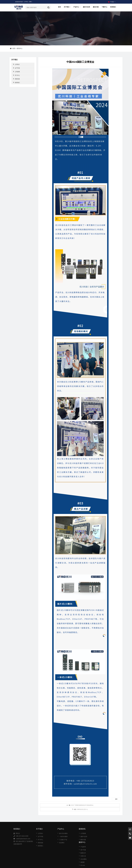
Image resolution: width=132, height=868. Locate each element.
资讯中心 (20, 48)
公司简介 (16, 64)
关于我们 (67, 7)
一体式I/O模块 (62, 836)
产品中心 (76, 7)
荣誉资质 (16, 79)
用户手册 (103, 836)
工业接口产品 (62, 840)
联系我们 (113, 7)
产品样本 (103, 833)
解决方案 (96, 7)
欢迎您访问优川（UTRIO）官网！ (24, 2)
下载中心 (104, 7)
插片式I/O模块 (62, 833)
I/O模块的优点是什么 (82, 809)
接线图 (103, 849)
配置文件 (103, 840)
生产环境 (16, 68)
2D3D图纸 (104, 846)
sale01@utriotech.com (23, 839)
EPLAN (103, 852)
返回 (116, 799)
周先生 (18, 833)
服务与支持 (86, 7)
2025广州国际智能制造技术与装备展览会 (82, 805)
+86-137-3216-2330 (22, 836)
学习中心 (16, 75)
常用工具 (103, 843)
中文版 (111, 2)
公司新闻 (16, 72)
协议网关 (61, 843)
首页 (59, 7)
